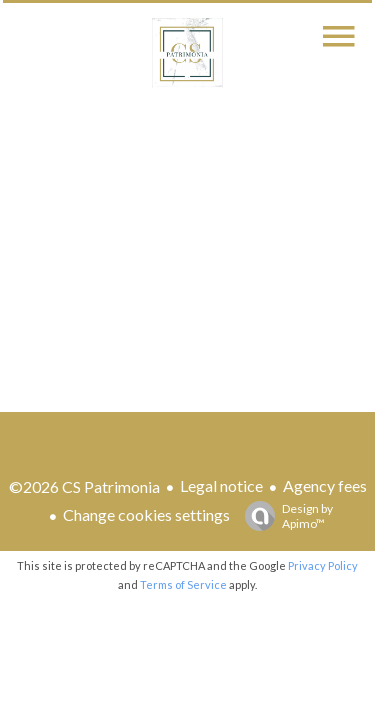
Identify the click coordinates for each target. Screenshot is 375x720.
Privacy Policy (323, 565)
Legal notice (221, 485)
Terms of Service (183, 584)
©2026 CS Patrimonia (84, 486)
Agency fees (325, 485)
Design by (284, 516)
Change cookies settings (146, 514)
